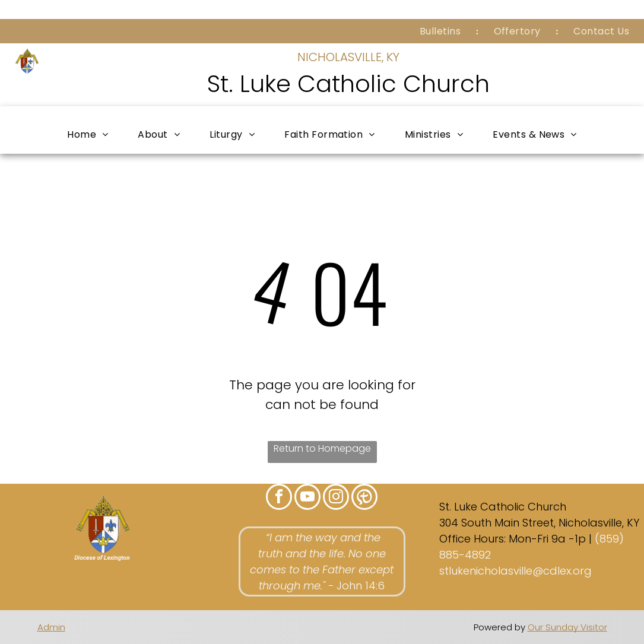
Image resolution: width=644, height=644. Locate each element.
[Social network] (364, 498)
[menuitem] (442, 31)
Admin (51, 627)
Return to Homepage (322, 448)
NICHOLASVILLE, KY (348, 57)
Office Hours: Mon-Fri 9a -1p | (515, 539)
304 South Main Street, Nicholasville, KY (539, 523)
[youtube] (307, 498)
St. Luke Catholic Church (348, 84)
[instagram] (336, 498)
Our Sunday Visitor (567, 627)
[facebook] (279, 498)
